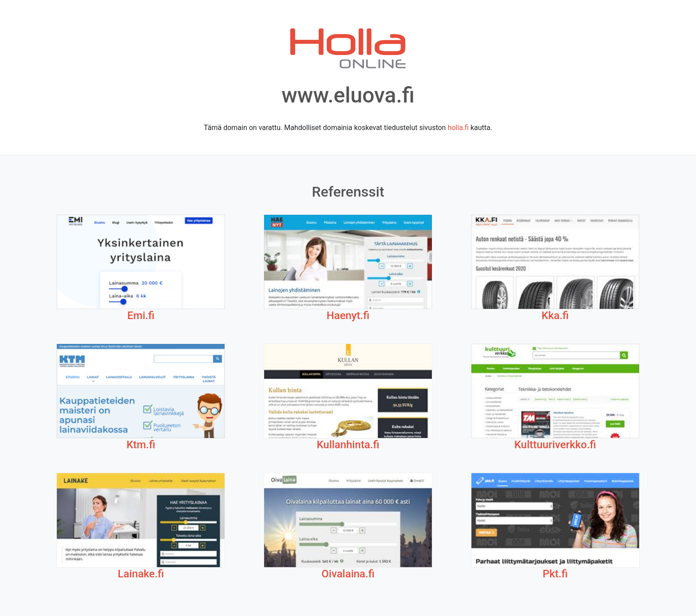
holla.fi (458, 128)
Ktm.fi (141, 445)
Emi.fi (141, 316)
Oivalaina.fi (348, 574)
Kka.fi (555, 316)
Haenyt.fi (348, 316)
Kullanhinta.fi (348, 445)
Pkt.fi (555, 574)
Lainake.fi (141, 574)
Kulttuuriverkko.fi (555, 445)
